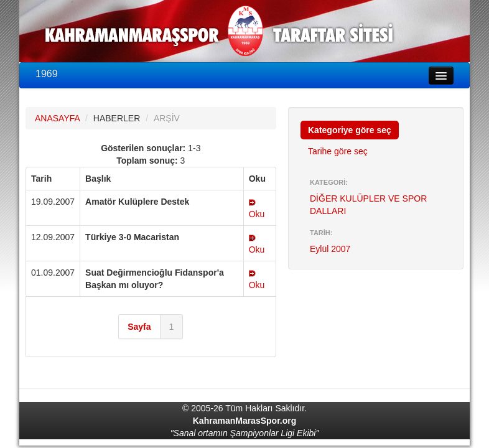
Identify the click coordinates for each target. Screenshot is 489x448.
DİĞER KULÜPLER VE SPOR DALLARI (368, 205)
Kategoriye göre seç (350, 130)
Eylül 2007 (330, 249)
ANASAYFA (57, 118)
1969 (47, 74)
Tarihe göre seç (338, 151)
